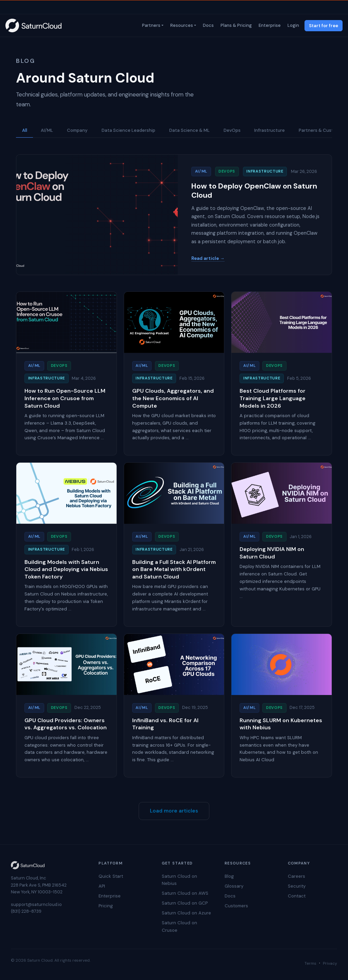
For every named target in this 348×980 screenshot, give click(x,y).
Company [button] (77, 130)
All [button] (25, 130)
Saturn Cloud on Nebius (179, 880)
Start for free (324, 26)
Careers (297, 876)
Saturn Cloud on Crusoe (179, 926)
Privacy (330, 963)
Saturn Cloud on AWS (185, 893)
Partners (151, 25)
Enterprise (269, 25)
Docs (208, 25)
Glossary (234, 886)
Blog (229, 876)
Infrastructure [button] (269, 130)
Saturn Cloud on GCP (185, 903)
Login (293, 25)
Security (297, 886)
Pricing (106, 906)
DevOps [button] (232, 130)
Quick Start (111, 876)
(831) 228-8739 (26, 911)
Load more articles (174, 811)
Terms (310, 963)
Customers (236, 906)
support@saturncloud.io (36, 904)
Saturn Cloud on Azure (186, 913)
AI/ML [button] (47, 130)
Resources (181, 25)
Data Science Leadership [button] (128, 130)
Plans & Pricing (236, 25)
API (102, 886)
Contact (297, 896)
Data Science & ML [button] (189, 130)
